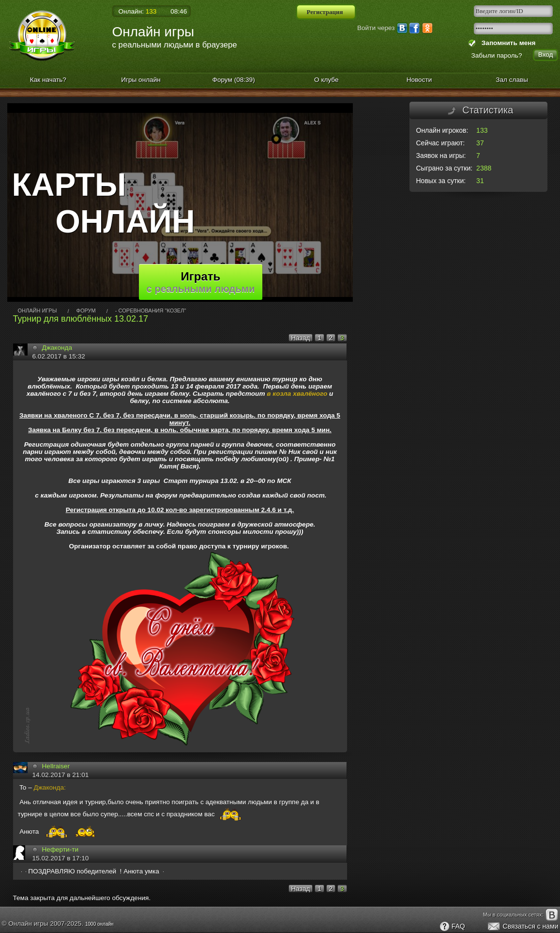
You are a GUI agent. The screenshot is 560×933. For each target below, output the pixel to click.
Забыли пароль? (497, 55)
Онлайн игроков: (442, 130)
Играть (201, 282)
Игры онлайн (141, 80)
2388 (484, 168)
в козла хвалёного (297, 394)
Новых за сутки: (441, 181)
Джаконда (57, 348)
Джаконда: (50, 787)
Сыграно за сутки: (445, 168)
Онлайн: (138, 11)
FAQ (452, 927)
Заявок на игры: (441, 155)
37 (480, 143)
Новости (419, 80)
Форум (234, 80)
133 (482, 130)
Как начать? (48, 80)
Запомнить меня (507, 43)
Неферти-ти (61, 849)
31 (480, 181)
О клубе (326, 80)
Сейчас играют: (441, 143)
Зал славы (512, 80)
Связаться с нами (522, 927)
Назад (301, 338)
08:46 (179, 11)
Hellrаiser (56, 766)
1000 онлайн (99, 924)
